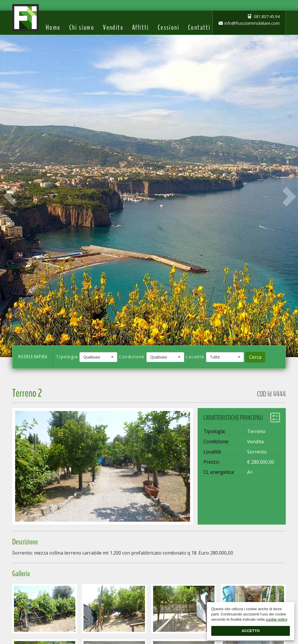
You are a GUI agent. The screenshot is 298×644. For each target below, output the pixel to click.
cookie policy (276, 619)
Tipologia (67, 357)
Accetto (251, 631)
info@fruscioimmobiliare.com (252, 23)
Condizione (132, 357)
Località (195, 357)
